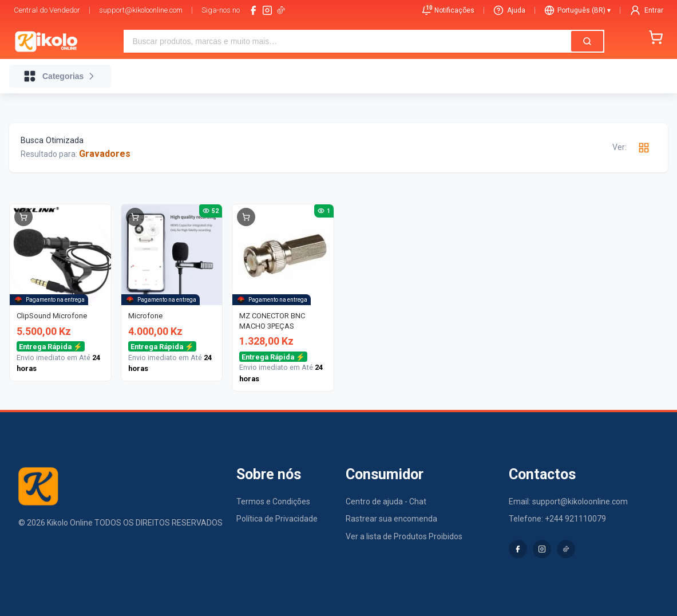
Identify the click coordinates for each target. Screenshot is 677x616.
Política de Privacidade (277, 519)
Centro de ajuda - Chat (386, 502)
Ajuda (509, 10)
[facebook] (254, 10)
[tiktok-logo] (281, 10)
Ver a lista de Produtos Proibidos (404, 536)
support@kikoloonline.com (141, 10)
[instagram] (267, 10)
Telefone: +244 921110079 (557, 519)
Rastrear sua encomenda (391, 519)
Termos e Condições (273, 502)
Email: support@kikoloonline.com (568, 502)
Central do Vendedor (47, 10)
